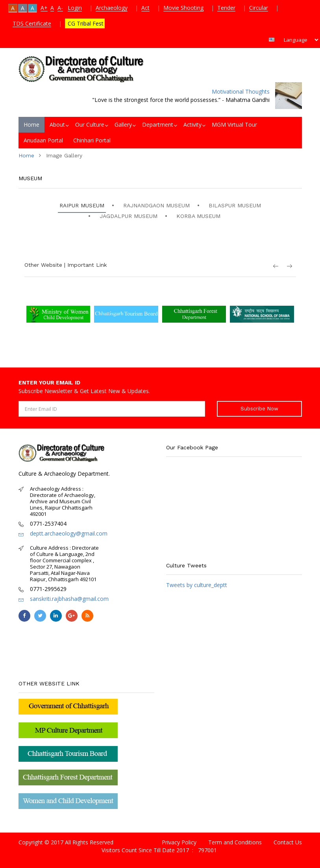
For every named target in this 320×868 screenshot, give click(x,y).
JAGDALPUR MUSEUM (129, 216)
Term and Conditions (235, 842)
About (57, 125)
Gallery (123, 125)
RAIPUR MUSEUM (82, 205)
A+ (44, 8)
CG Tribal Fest (85, 23)
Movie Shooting (183, 8)
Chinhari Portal (92, 140)
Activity (192, 125)
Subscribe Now (259, 409)
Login (75, 8)
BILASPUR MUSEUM (235, 205)
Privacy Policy (179, 842)
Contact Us (288, 842)
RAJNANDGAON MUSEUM (156, 205)
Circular (259, 8)
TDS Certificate (32, 23)
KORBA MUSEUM (198, 216)
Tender (226, 8)
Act (145, 8)
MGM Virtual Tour (234, 125)
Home (31, 125)
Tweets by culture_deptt (197, 585)
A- (60, 8)
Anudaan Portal (43, 140)
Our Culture (90, 125)
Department (158, 125)
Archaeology (112, 8)
